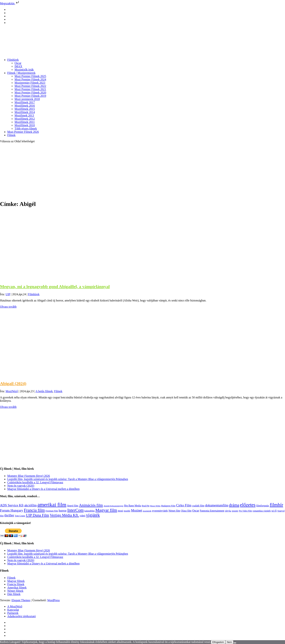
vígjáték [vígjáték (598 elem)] (93, 515)
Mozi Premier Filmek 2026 (23, 132)
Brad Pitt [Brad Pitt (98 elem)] (146, 506)
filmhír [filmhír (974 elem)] (276, 505)
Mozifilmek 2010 (25, 125)
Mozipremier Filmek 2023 (30, 83)
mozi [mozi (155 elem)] (120, 511)
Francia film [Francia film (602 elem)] (34, 510)
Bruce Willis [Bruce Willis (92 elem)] (155, 506)
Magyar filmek (16, 581)
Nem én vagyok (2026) (21, 486)
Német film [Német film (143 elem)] (174, 511)
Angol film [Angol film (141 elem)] (73, 506)
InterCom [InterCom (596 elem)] (75, 510)
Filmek (11, 135)
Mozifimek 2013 (24, 115)
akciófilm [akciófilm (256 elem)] (30, 505)
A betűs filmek (44, 391)
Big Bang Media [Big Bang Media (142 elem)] (133, 506)
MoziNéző (12, 391)
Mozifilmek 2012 (25, 119)
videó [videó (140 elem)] (82, 516)
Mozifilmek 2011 (25, 122)
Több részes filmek (26, 129)
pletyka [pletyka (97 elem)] (228, 511)
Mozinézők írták (24, 70)
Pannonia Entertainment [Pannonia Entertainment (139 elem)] (212, 511)
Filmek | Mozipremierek (21, 73)
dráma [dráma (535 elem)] (234, 505)
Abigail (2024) (13, 383)
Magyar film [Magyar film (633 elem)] (106, 510)
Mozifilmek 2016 (25, 106)
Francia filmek (16, 584)
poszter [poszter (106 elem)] (235, 511)
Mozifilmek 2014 (25, 112)
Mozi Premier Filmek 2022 (30, 86)
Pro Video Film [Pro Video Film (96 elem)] (245, 511)
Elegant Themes (21, 600)
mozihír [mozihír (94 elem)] (127, 511)
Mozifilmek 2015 (25, 109)
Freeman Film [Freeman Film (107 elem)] (52, 511)
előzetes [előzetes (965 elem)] (248, 505)
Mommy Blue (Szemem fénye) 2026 (29, 476)
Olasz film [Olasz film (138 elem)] (186, 511)
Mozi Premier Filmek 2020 (30, 93)
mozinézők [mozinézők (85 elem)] (147, 511)
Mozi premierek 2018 (27, 99)
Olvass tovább (8, 307)
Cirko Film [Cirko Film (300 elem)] (184, 505)
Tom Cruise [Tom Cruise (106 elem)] (20, 516)
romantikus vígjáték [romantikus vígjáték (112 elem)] (262, 511)
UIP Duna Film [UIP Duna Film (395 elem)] (38, 515)
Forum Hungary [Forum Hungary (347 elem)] (12, 510)
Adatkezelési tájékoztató (22, 616)
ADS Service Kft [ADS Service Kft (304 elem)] (12, 505)
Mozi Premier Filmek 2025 (30, 76)
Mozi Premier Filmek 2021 (30, 89)
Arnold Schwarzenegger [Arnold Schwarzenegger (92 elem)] (114, 506)
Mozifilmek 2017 (25, 102)
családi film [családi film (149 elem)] (198, 506)
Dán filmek (14, 594)
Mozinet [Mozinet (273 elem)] (137, 510)
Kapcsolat (13, 610)
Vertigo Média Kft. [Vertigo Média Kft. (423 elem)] (64, 515)
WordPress (54, 600)
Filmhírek (13, 60)
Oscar (18, 63)
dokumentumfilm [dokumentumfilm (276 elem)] (217, 505)
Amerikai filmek (17, 588)
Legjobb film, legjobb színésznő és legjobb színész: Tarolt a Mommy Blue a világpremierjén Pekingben (68, 479)
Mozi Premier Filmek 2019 (30, 96)
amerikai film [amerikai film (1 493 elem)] (52, 505)
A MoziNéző (15, 606)
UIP (8, 294)
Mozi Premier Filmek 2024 (30, 79)
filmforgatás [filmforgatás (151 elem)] (263, 506)
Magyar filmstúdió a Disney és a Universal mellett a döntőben (43, 489)
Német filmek (15, 591)
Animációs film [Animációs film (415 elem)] (91, 505)
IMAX (18, 66)
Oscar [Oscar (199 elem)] (196, 511)
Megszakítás (10, 3)
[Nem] (235, 643)
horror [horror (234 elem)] (63, 511)
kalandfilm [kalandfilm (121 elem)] (90, 511)
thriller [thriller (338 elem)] (9, 515)
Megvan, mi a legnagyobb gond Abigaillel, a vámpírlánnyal (55, 287)
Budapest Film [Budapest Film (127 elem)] (168, 506)
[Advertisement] (142, 171)
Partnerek (13, 613)
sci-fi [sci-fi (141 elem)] (274, 511)
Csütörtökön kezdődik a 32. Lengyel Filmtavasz (35, 482)
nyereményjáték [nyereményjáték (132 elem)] (160, 511)
